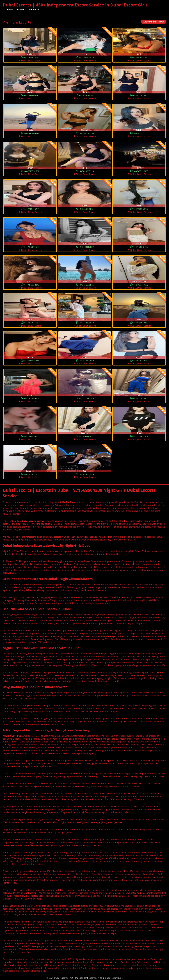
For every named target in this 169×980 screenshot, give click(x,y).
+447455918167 (32, 57)
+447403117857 (141, 133)
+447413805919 (32, 95)
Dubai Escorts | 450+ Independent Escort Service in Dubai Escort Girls (75, 5)
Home (10, 10)
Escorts (20, 10)
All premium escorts (153, 22)
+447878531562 (141, 57)
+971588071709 (141, 436)
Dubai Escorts (70, 502)
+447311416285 (32, 209)
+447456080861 (86, 209)
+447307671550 (86, 57)
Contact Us (34, 10)
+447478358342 (141, 209)
